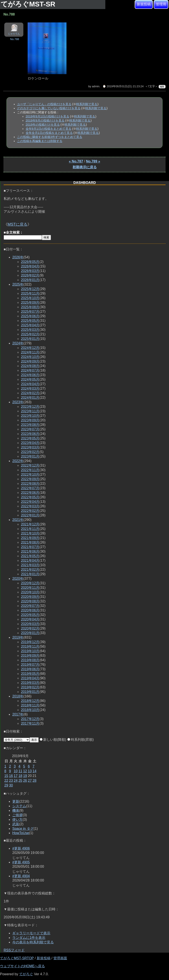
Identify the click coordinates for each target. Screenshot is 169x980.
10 (16, 771)
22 (6, 781)
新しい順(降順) (53, 740)
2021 (18, 520)
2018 (18, 696)
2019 (18, 637)
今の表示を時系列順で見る (33, 942)
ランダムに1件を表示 (29, 938)
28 (35, 781)
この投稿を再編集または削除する (40, 141)
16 (11, 776)
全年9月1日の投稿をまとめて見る (49, 129)
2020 (18, 579)
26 (25, 781)
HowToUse (21, 833)
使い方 (17, 820)
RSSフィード (14, 950)
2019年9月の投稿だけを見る (45, 120)
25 (20, 781)
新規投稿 (144, 4)
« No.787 (76, 161)
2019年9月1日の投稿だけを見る (47, 116)
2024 (18, 343)
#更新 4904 (21, 876)
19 (25, 776)
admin (96, 86)
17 (16, 776)
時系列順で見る (87, 104)
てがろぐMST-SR (29, 4)
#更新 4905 (21, 862)
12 (25, 771)
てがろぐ (26, 974)
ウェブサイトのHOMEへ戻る (22, 966)
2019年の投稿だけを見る (43, 125)
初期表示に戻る (85, 167)
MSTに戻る (17, 224)
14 (35, 771)
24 (16, 781)
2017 (18, 714)
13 (30, 771)
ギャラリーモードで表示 (31, 933)
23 (11, 781)
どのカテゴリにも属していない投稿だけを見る (49, 108)
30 (11, 785)
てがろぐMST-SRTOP (17, 958)
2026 (18, 257)
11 (20, 771)
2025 (18, 284)
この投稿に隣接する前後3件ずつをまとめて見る (50, 137)
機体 (16, 810)
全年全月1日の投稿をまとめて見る (49, 133)
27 (30, 781)
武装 (16, 824)
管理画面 (60, 958)
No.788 (15, 39)
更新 (16, 801)
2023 (18, 402)
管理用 (161, 4)
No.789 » (93, 161)
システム (19, 806)
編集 (162, 87)
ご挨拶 (17, 815)
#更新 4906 (21, 848)
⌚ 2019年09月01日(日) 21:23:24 (123, 86)
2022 (18, 461)
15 (6, 776)
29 (6, 785)
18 (20, 776)
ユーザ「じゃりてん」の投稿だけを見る (44, 104)
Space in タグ (23, 829)
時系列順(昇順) (81, 740)
